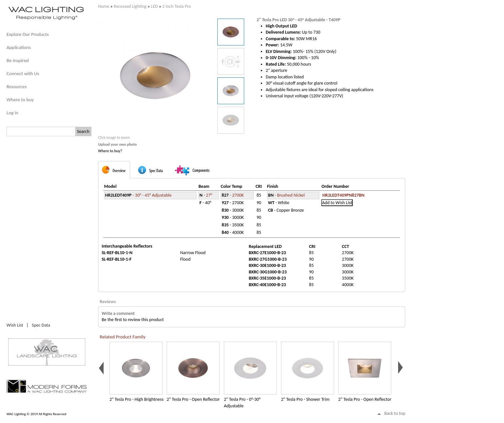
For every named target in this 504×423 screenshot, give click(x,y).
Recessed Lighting (130, 6)
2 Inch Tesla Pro (176, 6)
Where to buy (20, 100)
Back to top (395, 413)
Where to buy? (110, 151)
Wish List (15, 325)
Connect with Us (23, 73)
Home (104, 6)
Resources (17, 87)
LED (154, 6)
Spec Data (41, 325)
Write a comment (118, 313)
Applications (19, 47)
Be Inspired (18, 60)
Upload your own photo (118, 144)
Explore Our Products (28, 34)
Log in (12, 113)
